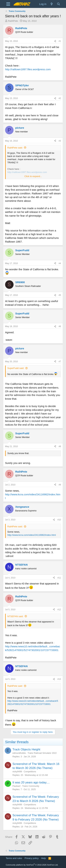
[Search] (59, 4)
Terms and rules (14, 858)
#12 (59, 610)
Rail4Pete (13, 21)
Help (44, 858)
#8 (60, 446)
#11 (59, 578)
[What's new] (52, 4)
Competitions (30, 772)
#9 (60, 485)
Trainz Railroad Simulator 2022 (42, 753)
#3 (60, 141)
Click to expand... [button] (33, 176)
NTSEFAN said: (15, 616)
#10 (59, 520)
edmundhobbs (19, 753)
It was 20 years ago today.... (31, 782)
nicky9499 (17, 772)
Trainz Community (31, 786)
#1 (60, 41)
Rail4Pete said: (15, 148)
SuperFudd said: (16, 368)
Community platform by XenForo (32, 865)
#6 (60, 326)
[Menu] (8, 4)
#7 (60, 362)
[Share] (55, 41)
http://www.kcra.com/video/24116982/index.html (32, 535)
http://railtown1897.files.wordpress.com (28, 69)
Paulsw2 (16, 786)
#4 (60, 263)
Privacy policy (32, 858)
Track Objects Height (26, 749)
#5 (60, 295)
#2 (60, 98)
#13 (59, 679)
